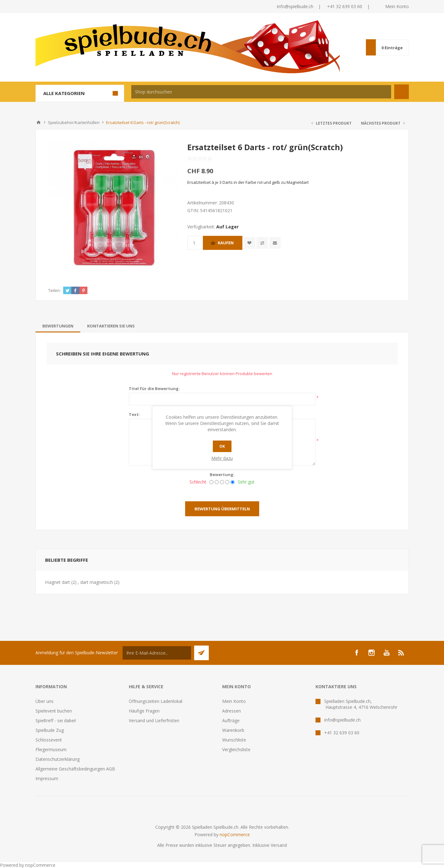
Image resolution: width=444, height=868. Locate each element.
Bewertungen (58, 326)
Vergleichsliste (236, 749)
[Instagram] (372, 653)
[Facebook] (357, 653)
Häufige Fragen (144, 711)
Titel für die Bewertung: (154, 389)
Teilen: (54, 290)
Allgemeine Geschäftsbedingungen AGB (75, 769)
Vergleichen (262, 243)
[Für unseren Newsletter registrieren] (157, 653)
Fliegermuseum (51, 749)
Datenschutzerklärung (58, 759)
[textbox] (261, 92)
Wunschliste (234, 740)
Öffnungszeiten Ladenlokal (156, 701)
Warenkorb (233, 730)
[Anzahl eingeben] (194, 243)
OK (222, 446)
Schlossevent (49, 740)
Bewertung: (222, 475)
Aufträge (231, 720)
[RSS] (401, 653)
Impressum (47, 778)
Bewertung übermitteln (222, 509)
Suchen (402, 92)
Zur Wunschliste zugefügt (249, 243)
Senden (201, 653)
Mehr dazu (222, 458)
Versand (279, 845)
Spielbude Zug (50, 730)
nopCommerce (235, 835)
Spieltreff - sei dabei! (56, 720)
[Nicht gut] (217, 482)
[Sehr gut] (233, 482)
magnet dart (58, 582)
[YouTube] (386, 653)
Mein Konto (397, 6)
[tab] (58, 326)
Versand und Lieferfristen (154, 720)
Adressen (231, 711)
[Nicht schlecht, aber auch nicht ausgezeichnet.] (222, 482)
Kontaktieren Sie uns (111, 326)
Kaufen (226, 243)
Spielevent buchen (54, 711)
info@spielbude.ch (295, 6)
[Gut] (227, 482)
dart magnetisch (97, 582)
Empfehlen (275, 243)
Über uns (44, 701)
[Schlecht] (211, 482)
